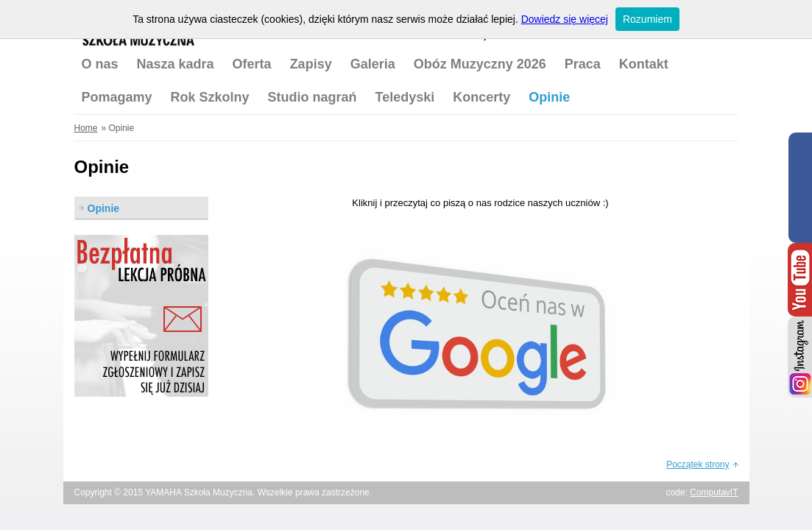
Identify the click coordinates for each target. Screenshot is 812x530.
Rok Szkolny (210, 97)
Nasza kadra (176, 64)
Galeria (373, 64)
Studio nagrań (313, 97)
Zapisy (311, 64)
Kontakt (644, 64)
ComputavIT (714, 492)
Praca (583, 64)
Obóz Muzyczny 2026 (480, 64)
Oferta (252, 64)
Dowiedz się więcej (565, 19)
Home (86, 128)
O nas (100, 64)
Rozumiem (647, 19)
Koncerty (481, 97)
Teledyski (405, 97)
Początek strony (698, 464)
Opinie (549, 97)
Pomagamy (117, 97)
